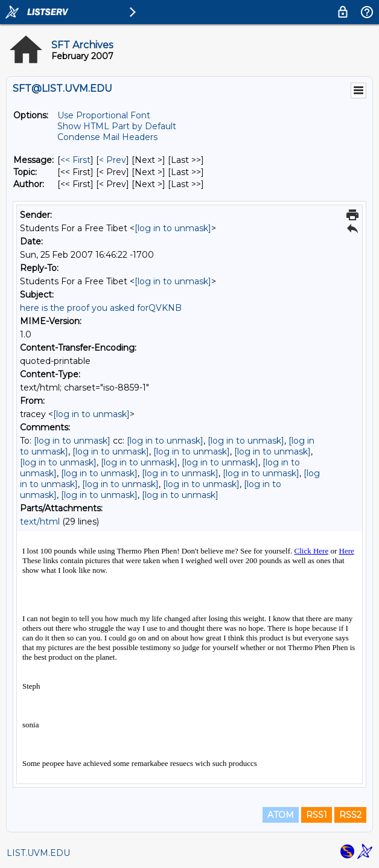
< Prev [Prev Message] (113, 160)
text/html (40, 522)
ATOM (281, 815)
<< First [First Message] (75, 160)
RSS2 (350, 815)
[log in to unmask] (173, 228)
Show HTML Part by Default (117, 126)
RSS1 (317, 815)
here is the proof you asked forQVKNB (101, 308)
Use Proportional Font (104, 115)
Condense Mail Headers (107, 137)
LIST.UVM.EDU (38, 853)
